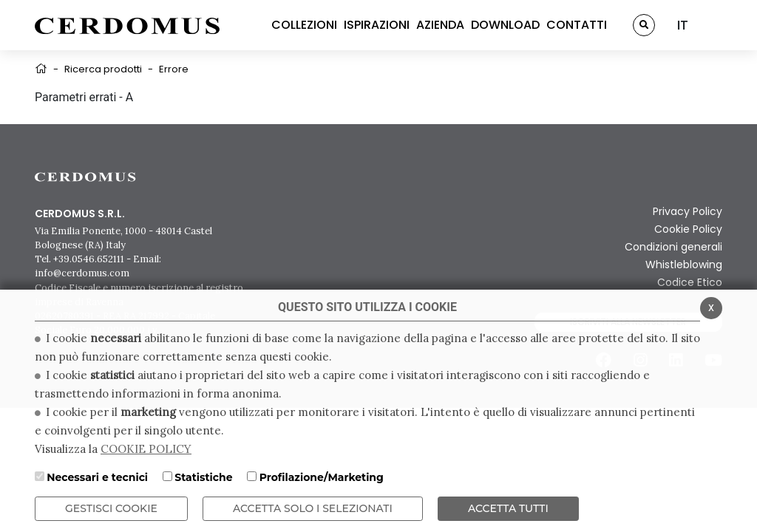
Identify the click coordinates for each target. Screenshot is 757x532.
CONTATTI (577, 25)
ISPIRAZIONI (377, 25)
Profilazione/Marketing (322, 477)
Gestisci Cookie (111, 508)
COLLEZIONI (304, 25)
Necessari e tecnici (97, 477)
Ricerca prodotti (103, 69)
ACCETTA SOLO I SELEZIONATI (313, 508)
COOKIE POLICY (146, 449)
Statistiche (203, 477)
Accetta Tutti (508, 508)
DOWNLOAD (505, 25)
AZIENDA (440, 25)
